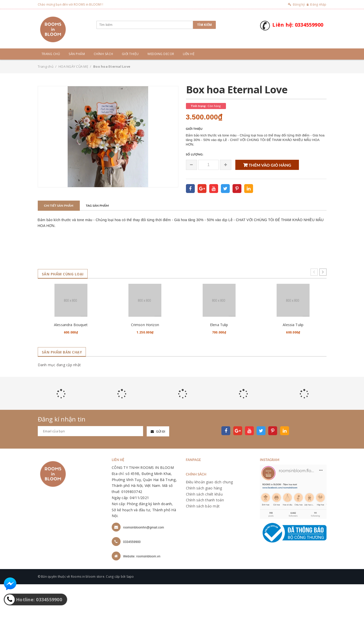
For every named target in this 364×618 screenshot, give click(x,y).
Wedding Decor (161, 54)
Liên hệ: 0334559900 (298, 25)
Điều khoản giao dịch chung (209, 515)
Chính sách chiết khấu (204, 528)
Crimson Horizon (145, 358)
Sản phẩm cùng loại (66, 274)
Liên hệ (189, 54)
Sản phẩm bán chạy (65, 386)
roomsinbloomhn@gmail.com (144, 561)
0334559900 (132, 576)
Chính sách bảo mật (203, 540)
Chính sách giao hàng (204, 522)
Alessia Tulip (293, 358)
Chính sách (103, 54)
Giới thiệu (130, 54)
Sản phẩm (77, 54)
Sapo (130, 610)
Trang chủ (51, 54)
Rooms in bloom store (88, 610)
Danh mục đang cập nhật (59, 399)
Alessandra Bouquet (71, 358)
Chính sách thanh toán (205, 534)
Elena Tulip (219, 358)
